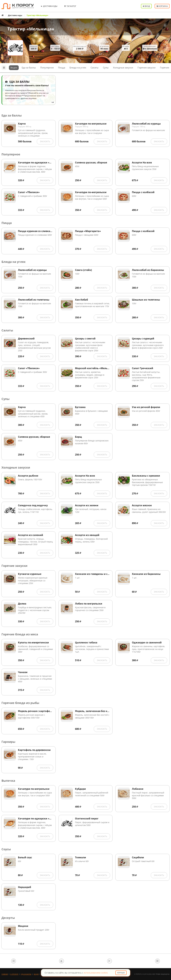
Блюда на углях (78, 68)
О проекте (14, 974)
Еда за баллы (29, 68)
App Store (62, 961)
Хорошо (121, 973)
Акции (14, 68)
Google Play (109, 961)
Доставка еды (15, 15)
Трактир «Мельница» (31, 29)
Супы (106, 68)
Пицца (62, 68)
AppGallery (157, 961)
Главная (5, 974)
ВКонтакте (14, 961)
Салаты (95, 68)
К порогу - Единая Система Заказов (18, 6)
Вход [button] (146, 6)
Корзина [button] (162, 6)
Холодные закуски (123, 68)
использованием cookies (96, 973)
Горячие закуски (147, 68)
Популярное (47, 68)
